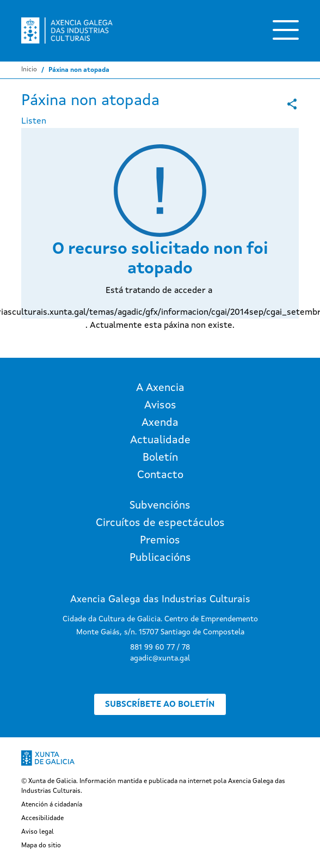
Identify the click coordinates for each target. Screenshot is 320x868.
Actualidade (160, 441)
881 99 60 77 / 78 (160, 647)
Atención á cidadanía (52, 805)
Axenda (160, 423)
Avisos (160, 406)
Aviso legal (38, 832)
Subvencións (160, 506)
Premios (160, 541)
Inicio (29, 70)
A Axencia (160, 388)
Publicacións (160, 558)
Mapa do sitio (41, 846)
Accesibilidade (42, 818)
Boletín (160, 458)
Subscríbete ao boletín (160, 705)
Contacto (160, 475)
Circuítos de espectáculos (160, 523)
